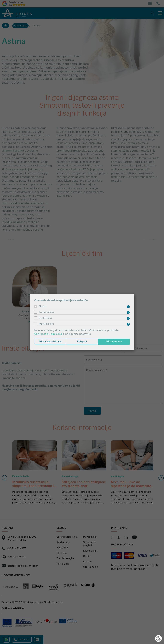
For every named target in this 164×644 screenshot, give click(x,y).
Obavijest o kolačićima (49, 334)
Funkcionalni (47, 312)
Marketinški (47, 324)
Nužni (43, 306)
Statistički (46, 318)
